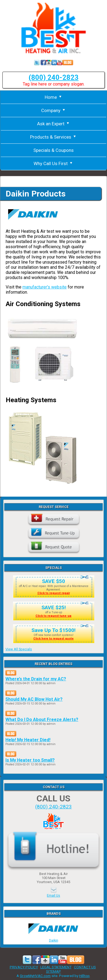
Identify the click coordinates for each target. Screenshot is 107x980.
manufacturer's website (45, 287)
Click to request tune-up (53, 616)
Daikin (54, 938)
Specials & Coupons (53, 150)
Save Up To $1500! (53, 630)
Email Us (53, 895)
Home (54, 97)
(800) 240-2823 (53, 77)
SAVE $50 (53, 581)
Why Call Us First (53, 163)
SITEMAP (53, 971)
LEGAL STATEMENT (56, 967)
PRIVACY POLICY (24, 967)
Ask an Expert (54, 124)
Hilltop (84, 976)
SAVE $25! (54, 607)
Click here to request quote (53, 639)
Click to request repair (54, 593)
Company (54, 110)
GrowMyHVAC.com (35, 976)
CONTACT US (85, 967)
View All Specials (19, 649)
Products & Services (53, 137)
